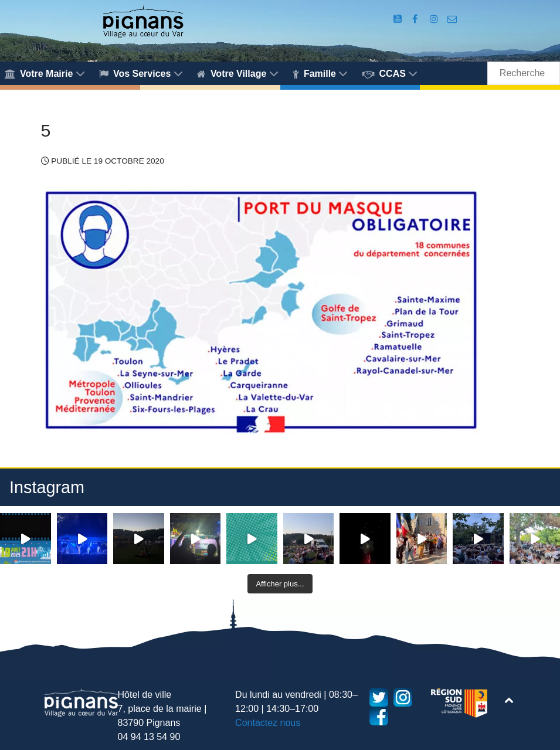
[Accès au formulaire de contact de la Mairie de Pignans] (452, 19)
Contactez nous (268, 723)
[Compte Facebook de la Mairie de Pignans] (416, 19)
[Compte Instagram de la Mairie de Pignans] (435, 19)
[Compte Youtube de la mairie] (399, 19)
